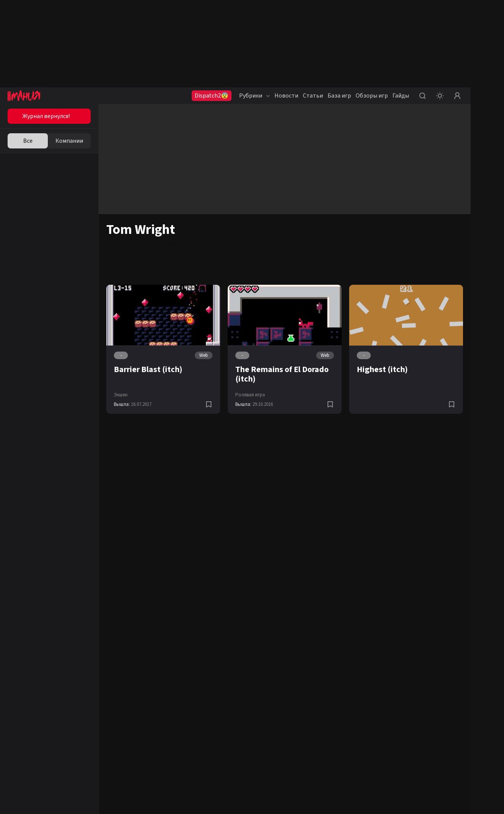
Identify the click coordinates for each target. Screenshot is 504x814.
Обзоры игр (372, 96)
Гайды (401, 96)
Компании (69, 141)
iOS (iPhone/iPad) (337, 251)
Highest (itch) (382, 369)
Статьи (313, 96)
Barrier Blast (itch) (148, 369)
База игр (339, 96)
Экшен (121, 395)
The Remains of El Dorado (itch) (282, 374)
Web (204, 355)
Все (28, 141)
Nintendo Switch (377, 251)
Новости (286, 96)
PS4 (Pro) (259, 251)
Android (306, 251)
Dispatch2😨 (212, 96)
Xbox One (283, 251)
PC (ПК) (238, 251)
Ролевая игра (250, 395)
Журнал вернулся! (46, 116)
